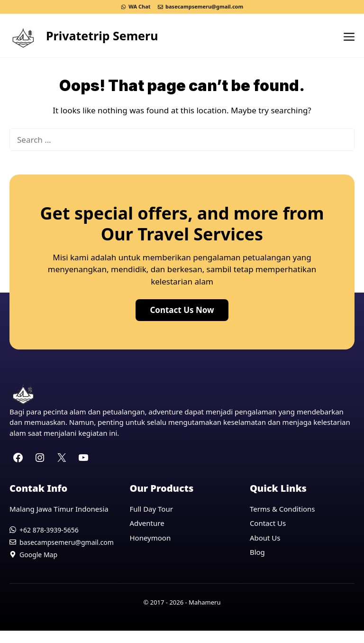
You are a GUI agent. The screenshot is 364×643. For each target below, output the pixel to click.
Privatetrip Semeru (102, 36)
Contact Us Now (182, 310)
